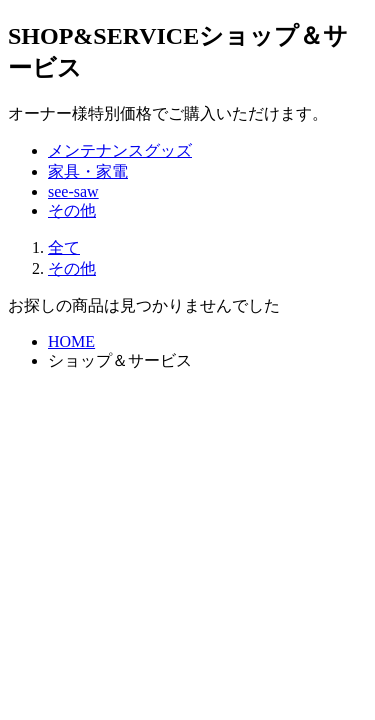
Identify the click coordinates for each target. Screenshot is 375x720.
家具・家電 (88, 171)
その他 (72, 210)
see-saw (73, 191)
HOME (71, 341)
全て (64, 247)
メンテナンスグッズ (120, 150)
